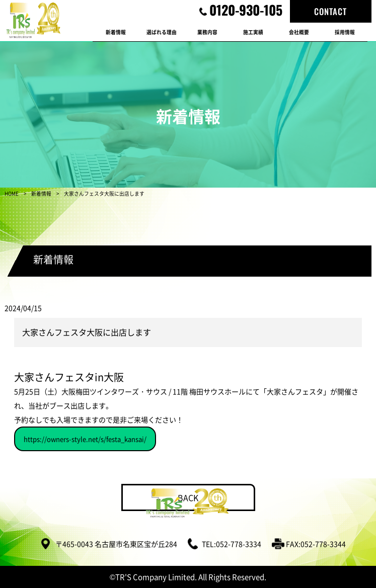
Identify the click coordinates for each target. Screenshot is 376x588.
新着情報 (41, 194)
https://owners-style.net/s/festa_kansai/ (85, 439)
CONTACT (330, 11)
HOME (12, 194)
